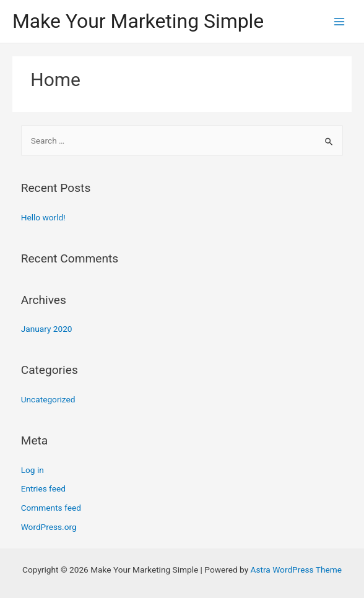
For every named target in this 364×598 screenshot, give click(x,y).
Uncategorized (48, 399)
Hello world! (43, 217)
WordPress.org (49, 527)
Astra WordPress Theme (296, 570)
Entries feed (43, 488)
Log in (32, 470)
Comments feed (51, 508)
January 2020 (47, 329)
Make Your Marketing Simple (138, 21)
